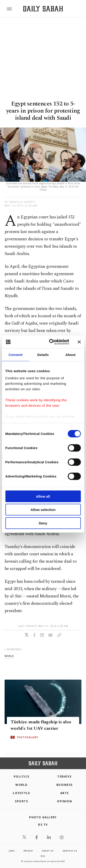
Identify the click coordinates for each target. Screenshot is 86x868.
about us (48, 851)
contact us (70, 851)
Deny (43, 523)
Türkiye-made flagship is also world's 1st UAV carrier (41, 725)
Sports (21, 801)
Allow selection (43, 510)
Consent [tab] (15, 354)
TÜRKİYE (64, 777)
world (9, 656)
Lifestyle (21, 793)
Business (65, 785)
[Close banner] (79, 342)
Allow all (43, 496)
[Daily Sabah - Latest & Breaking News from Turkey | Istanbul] (43, 9)
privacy (28, 851)
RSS (43, 856)
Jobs (12, 851)
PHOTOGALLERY (28, 737)
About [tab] (70, 354)
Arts (65, 793)
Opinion (64, 801)
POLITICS (22, 777)
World (21, 785)
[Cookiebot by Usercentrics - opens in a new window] (51, 342)
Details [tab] (43, 354)
